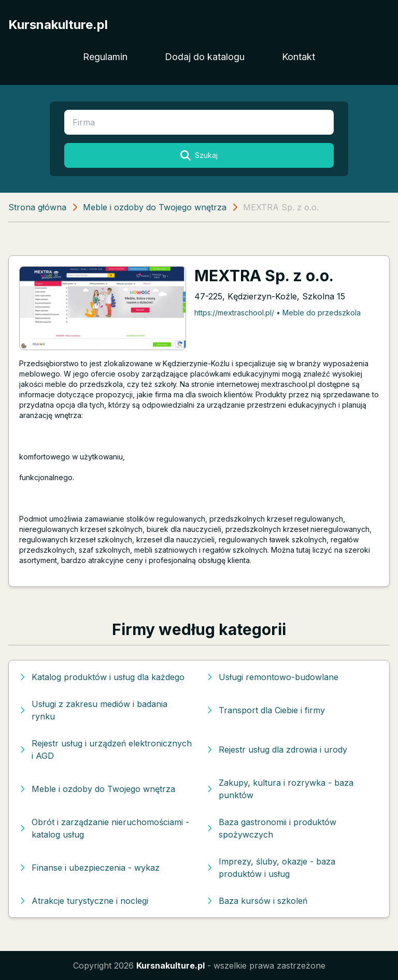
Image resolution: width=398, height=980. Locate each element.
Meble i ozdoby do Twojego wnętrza (155, 207)
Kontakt (298, 57)
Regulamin (105, 57)
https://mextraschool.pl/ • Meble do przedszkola (278, 313)
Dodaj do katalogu (205, 57)
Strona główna (37, 207)
